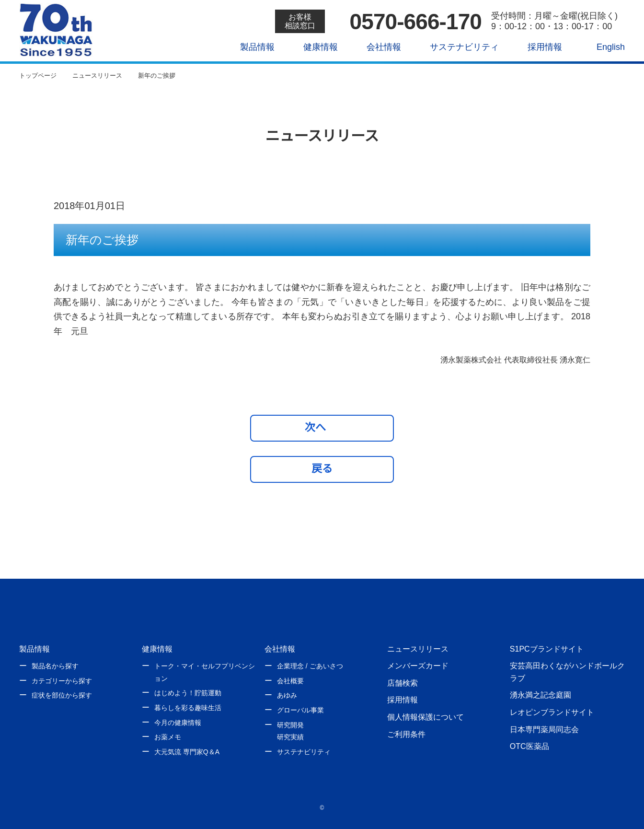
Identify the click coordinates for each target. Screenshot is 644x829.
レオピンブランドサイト (552, 712)
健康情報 (314, 47)
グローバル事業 (300, 710)
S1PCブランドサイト (546, 649)
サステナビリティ (457, 47)
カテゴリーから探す (62, 681)
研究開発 (290, 725)
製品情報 (251, 47)
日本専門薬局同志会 (544, 729)
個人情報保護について (425, 717)
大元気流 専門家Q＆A (186, 752)
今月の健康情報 (178, 723)
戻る (322, 468)
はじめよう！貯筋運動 (188, 693)
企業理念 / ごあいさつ (310, 666)
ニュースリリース (417, 649)
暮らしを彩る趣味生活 (188, 708)
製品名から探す (55, 666)
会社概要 (290, 681)
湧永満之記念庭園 (540, 695)
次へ (320, 427)
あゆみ (287, 695)
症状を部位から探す (62, 695)
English (604, 47)
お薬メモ (168, 737)
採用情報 (538, 47)
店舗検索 (402, 683)
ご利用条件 (406, 734)
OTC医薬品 (529, 746)
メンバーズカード (418, 666)
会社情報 (377, 47)
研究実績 (290, 737)
